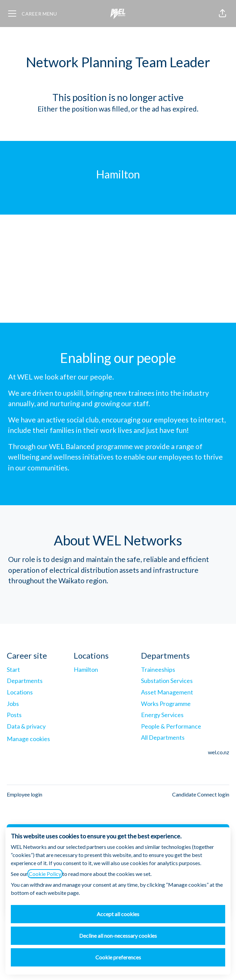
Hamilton (86, 669)
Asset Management (167, 692)
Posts (14, 715)
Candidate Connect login (201, 794)
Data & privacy (26, 726)
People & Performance (171, 726)
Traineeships (158, 669)
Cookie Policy (45, 874)
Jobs (13, 704)
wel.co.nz (219, 752)
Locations (20, 692)
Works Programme (166, 704)
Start (13, 669)
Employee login (25, 794)
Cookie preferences (118, 957)
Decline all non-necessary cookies (118, 936)
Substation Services (167, 681)
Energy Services (162, 715)
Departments (25, 681)
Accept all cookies (118, 914)
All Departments (163, 737)
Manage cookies (28, 739)
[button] (222, 14)
